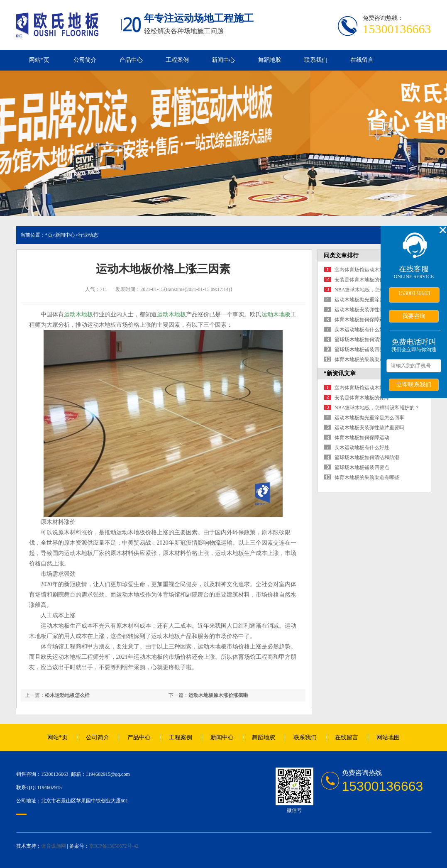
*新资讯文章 (340, 373)
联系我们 (316, 60)
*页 (49, 235)
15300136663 (414, 293)
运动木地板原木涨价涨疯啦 (218, 695)
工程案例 (177, 60)
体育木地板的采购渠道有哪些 (367, 359)
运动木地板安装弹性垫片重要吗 (369, 310)
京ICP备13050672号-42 (114, 846)
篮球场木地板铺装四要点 (362, 350)
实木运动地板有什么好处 (362, 330)
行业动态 (88, 235)
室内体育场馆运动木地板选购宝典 (372, 270)
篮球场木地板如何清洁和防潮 (367, 340)
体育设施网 (54, 846)
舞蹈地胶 (270, 60)
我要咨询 (414, 316)
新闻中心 (223, 60)
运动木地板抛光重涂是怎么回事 (369, 300)
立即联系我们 (414, 384)
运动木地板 (78, 314)
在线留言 (362, 60)
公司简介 (85, 60)
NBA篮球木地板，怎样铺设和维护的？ (377, 290)
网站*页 (39, 60)
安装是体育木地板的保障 (362, 280)
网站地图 (388, 737)
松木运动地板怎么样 (67, 695)
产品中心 (131, 60)
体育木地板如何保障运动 (362, 320)
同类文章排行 (341, 256)
